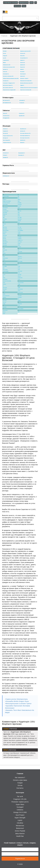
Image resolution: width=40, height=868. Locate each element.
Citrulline (20, 823)
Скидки (20, 783)
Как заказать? (20, 777)
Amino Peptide (20, 831)
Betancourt (20, 828)
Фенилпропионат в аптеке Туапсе (18, 704)
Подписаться (20, 859)
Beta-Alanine (20, 834)
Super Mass (20, 804)
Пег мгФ (20, 797)
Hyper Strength (20, 818)
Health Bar (20, 836)
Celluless (20, 810)
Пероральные (24, 2)
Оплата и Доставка (20, 780)
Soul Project (20, 815)
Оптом (20, 785)
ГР (36, 2)
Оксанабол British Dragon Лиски (17, 701)
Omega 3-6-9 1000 (20, 812)
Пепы (24, 6)
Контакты (20, 788)
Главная (20, 774)
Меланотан (20, 826)
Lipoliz (20, 820)
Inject (32, 2)
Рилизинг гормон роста (20, 802)
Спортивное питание (11, 2)
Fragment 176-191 (20, 799)
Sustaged (20, 807)
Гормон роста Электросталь (17, 699)
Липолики (17, 6)
